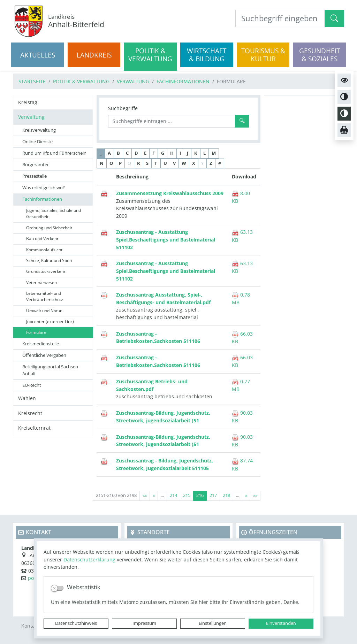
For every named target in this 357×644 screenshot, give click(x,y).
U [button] (165, 163)
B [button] (118, 153)
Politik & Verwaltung (81, 81)
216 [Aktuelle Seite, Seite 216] (200, 495)
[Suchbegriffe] (172, 121)
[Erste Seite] (145, 496)
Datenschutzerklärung (89, 559)
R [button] (139, 163)
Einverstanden (281, 623)
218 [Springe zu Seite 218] (226, 495)
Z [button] (211, 163)
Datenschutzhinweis (76, 623)
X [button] (194, 163)
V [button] (174, 163)
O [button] (111, 163)
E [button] (145, 153)
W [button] (184, 163)
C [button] (127, 153)
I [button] (180, 153)
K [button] (196, 153)
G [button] (163, 153)
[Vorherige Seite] (154, 496)
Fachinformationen (183, 81)
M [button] (214, 153)
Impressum (144, 623)
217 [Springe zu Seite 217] (213, 495)
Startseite (32, 81)
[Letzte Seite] (255, 496)
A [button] (109, 153)
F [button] (154, 153)
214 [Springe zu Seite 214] (173, 495)
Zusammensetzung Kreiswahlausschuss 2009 (170, 193)
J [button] (188, 153)
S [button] (147, 163)
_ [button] (101, 153)
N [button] (102, 163)
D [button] (136, 153)
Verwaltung (133, 81)
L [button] (204, 153)
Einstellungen (213, 623)
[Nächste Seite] (246, 496)
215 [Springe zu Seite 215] (187, 495)
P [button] (120, 163)
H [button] (172, 153)
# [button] (220, 163)
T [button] (156, 163)
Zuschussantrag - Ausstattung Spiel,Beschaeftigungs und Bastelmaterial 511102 (166, 239)
